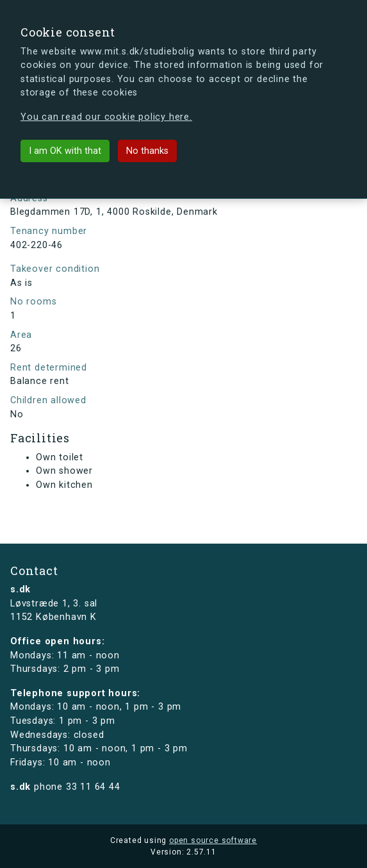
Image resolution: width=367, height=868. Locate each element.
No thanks (147, 151)
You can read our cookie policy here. (106, 117)
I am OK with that (65, 151)
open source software (213, 840)
